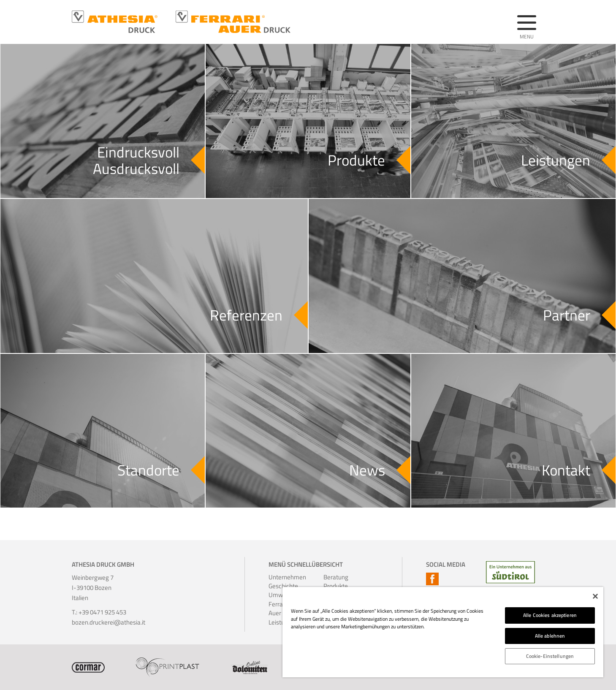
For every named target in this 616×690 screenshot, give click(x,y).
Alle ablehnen (550, 636)
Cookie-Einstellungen (550, 656)
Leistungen (280, 622)
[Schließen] (595, 596)
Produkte (335, 586)
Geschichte (280, 586)
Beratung (335, 577)
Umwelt (279, 595)
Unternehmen (280, 577)
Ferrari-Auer (279, 609)
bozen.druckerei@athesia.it (109, 622)
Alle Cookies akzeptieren (550, 615)
